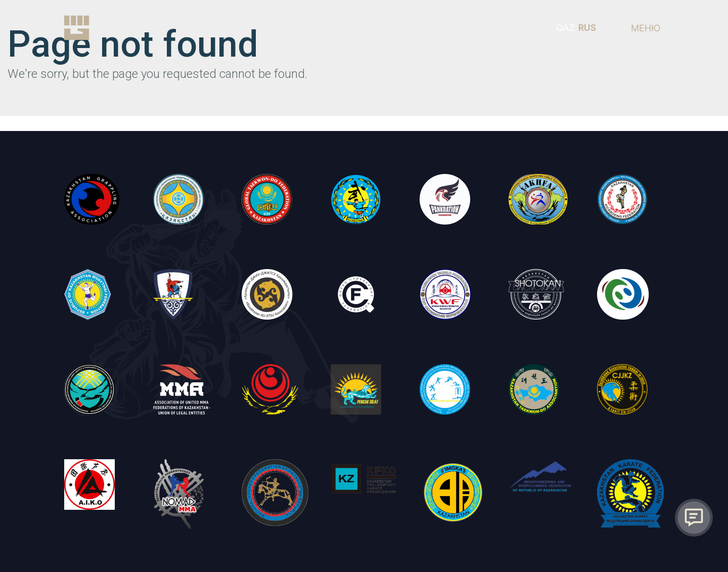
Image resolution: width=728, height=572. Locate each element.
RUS (587, 28)
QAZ (565, 28)
